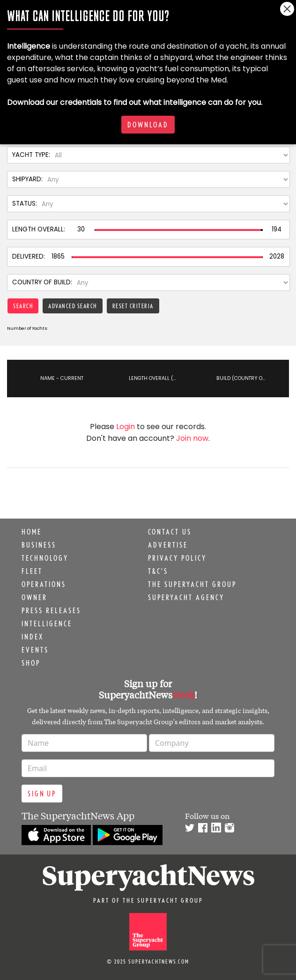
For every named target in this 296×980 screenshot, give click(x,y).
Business (39, 545)
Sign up (42, 794)
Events (35, 650)
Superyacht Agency (186, 597)
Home (32, 532)
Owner (34, 597)
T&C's (158, 571)
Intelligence (47, 624)
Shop (31, 663)
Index (33, 637)
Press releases (51, 610)
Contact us (170, 532)
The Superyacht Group (192, 584)
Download (148, 125)
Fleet (32, 571)
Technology (45, 558)
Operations (44, 584)
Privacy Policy (177, 558)
